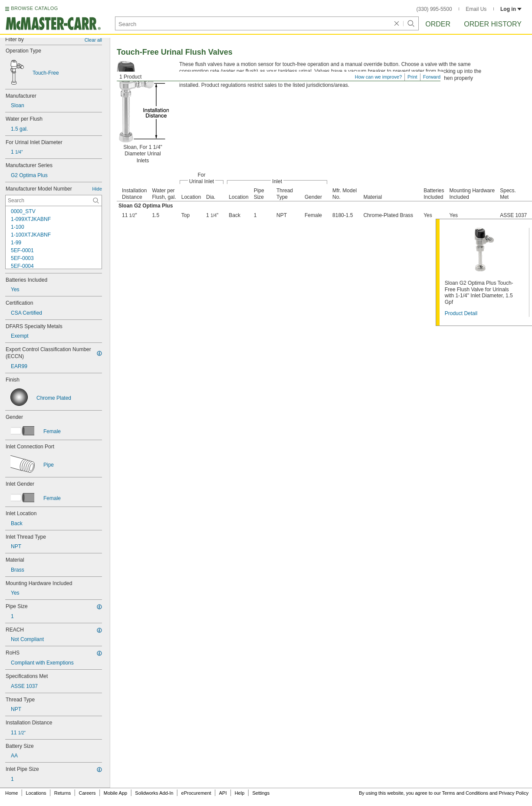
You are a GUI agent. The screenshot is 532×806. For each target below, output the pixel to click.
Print (412, 77)
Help (240, 793)
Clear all (93, 40)
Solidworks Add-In (154, 793)
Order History (493, 24)
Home (11, 793)
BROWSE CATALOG (34, 8)
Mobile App (115, 793)
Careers (87, 793)
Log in (511, 9)
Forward (432, 77)
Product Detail (461, 313)
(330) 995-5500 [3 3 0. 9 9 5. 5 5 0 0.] (434, 9)
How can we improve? (378, 77)
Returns (63, 793)
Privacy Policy (514, 793)
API (223, 793)
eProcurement (196, 793)
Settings (261, 793)
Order (438, 24)
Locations (36, 793)
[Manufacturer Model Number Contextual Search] (54, 201)
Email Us (476, 9)
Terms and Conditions (465, 793)
